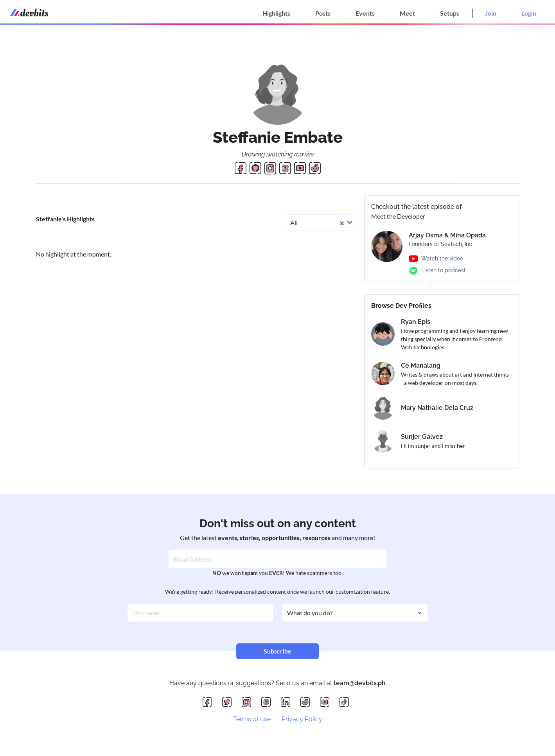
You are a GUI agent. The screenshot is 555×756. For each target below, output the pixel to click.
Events (365, 13)
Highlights (276, 13)
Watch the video (442, 259)
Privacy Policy (302, 719)
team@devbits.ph (360, 683)
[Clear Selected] (342, 222)
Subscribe (277, 651)
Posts (323, 13)
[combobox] (320, 223)
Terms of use (252, 719)
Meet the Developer (398, 216)
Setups (450, 13)
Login (529, 13)
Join (491, 13)
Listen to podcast (444, 270)
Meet (407, 13)
